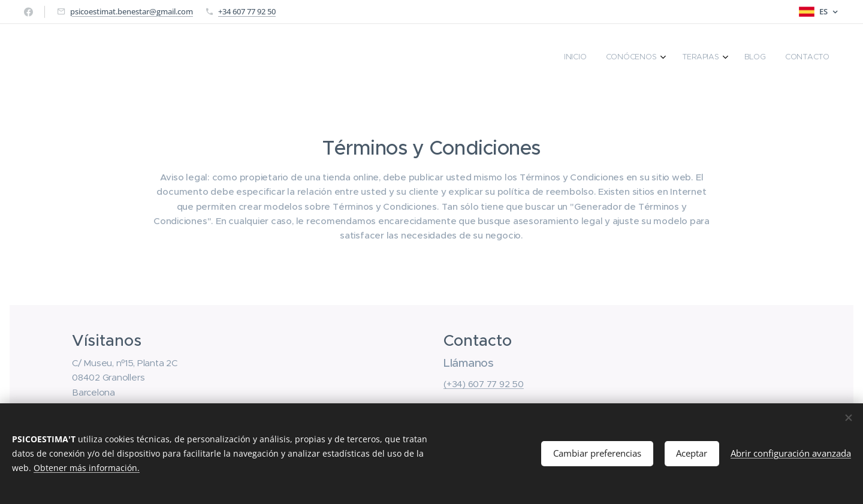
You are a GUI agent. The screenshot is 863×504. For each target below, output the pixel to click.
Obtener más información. (87, 468)
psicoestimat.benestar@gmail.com (132, 11)
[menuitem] (744, 58)
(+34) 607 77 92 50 (484, 384)
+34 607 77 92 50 (247, 11)
